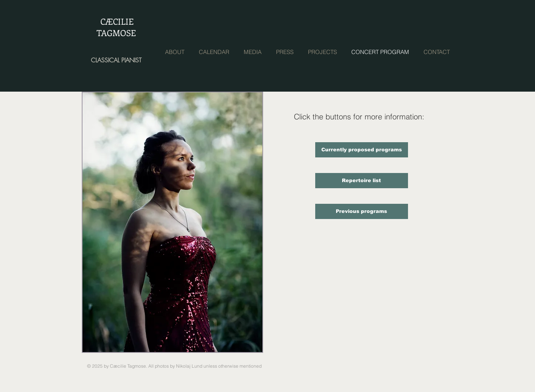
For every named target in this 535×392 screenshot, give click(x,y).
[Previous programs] (362, 211)
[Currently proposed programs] (362, 150)
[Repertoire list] (362, 181)
